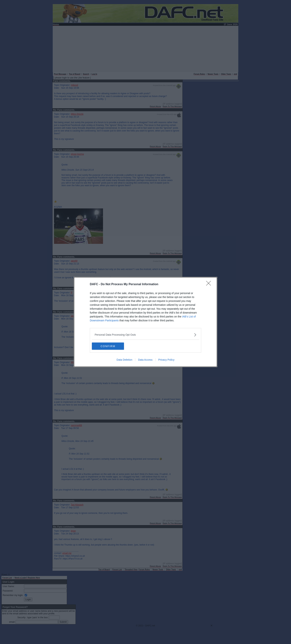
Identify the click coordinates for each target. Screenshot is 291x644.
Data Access (145, 360)
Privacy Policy (166, 360)
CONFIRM (109, 346)
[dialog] (145, 322)
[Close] (210, 284)
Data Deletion (124, 360)
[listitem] (145, 335)
